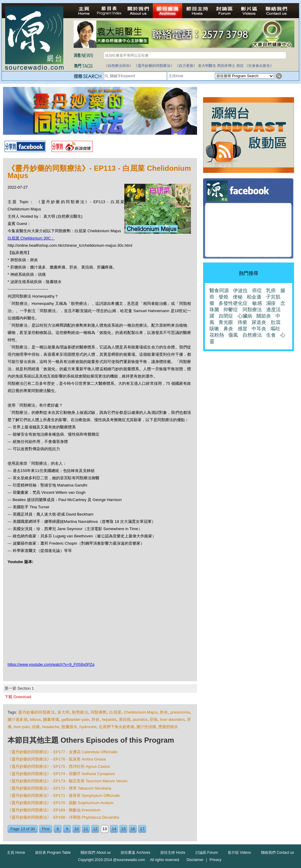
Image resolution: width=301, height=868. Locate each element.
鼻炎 (228, 329)
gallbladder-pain (75, 719)
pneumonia (180, 712)
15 (123, 829)
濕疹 (271, 303)
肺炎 (164, 712)
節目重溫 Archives (135, 853)
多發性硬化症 (233, 303)
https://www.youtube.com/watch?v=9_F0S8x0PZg (51, 664)
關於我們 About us (96, 853)
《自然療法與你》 (119, 66)
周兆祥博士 (226, 66)
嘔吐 (276, 329)
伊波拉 (240, 290)
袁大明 (63, 712)
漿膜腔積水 (168, 727)
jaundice (140, 719)
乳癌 (271, 290)
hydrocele (88, 727)
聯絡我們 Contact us (278, 853)
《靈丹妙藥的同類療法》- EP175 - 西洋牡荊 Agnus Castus (59, 766)
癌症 (240, 66)
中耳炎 (259, 329)
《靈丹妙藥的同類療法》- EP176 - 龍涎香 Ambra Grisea (57, 759)
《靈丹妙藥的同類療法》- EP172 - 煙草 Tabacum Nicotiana (59, 788)
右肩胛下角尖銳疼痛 (117, 727)
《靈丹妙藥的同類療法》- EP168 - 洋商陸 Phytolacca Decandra (63, 817)
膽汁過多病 (18, 719)
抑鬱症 (231, 310)
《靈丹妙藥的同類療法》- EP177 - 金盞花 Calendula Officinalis (62, 752)
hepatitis (109, 719)
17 (142, 829)
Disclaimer (195, 860)
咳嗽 (214, 329)
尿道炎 (259, 322)
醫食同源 (219, 290)
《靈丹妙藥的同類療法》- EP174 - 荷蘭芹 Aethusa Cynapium (61, 774)
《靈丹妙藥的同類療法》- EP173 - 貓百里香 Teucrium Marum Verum (67, 781)
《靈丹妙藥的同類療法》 (154, 66)
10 (76, 829)
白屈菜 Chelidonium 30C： (31, 238)
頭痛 (36, 727)
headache (50, 727)
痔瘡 (242, 322)
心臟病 (245, 316)
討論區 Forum (207, 853)
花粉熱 (217, 335)
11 (86, 829)
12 (95, 829)
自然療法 (252, 335)
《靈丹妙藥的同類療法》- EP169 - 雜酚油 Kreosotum (54, 810)
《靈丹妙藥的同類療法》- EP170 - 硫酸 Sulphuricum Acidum (61, 803)
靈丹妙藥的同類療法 (37, 712)
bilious (35, 719)
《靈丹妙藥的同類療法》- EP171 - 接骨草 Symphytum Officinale (64, 795)
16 (133, 829)
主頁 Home (16, 853)
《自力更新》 (186, 66)
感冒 (242, 329)
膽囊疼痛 (51, 719)
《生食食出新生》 (259, 66)
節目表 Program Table (53, 853)
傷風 (233, 335)
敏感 (257, 303)
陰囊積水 (69, 727)
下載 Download (18, 697)
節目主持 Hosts (173, 853)
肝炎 (95, 719)
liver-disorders (172, 719)
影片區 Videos (239, 853)
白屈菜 (115, 712)
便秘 (238, 297)
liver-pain (22, 727)
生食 (271, 335)
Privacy (215, 860)
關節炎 (264, 316)
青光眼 (226, 322)
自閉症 (226, 316)
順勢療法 (80, 712)
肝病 (154, 719)
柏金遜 (254, 297)
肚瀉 (276, 322)
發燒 (223, 297)
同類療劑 (99, 712)
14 (114, 829)
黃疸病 (125, 719)
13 (105, 829)
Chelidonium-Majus (140, 712)
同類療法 (252, 310)
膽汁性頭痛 (146, 727)
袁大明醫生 (207, 66)
